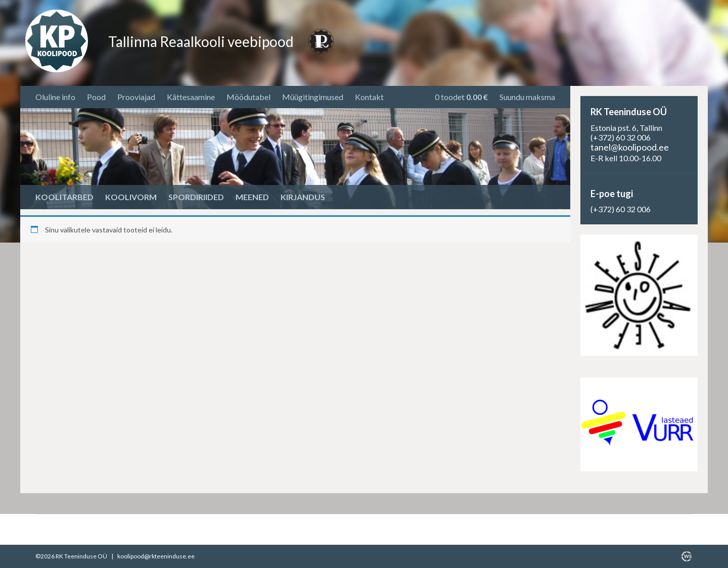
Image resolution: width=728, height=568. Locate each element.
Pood (96, 97)
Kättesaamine (191, 97)
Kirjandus (303, 197)
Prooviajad (136, 97)
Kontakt (369, 97)
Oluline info (55, 97)
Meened (252, 197)
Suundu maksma (527, 97)
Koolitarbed (64, 197)
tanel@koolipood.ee (630, 147)
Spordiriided (196, 197)
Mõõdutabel (248, 97)
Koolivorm (131, 197)
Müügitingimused (313, 97)
